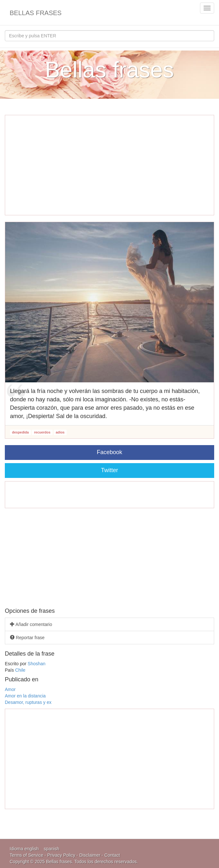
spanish (52, 849)
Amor (10, 689)
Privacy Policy (61, 855)
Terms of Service (26, 855)
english (32, 849)
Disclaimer (90, 855)
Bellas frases (36, 13)
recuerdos (42, 432)
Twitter (109, 470)
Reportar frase (27, 638)
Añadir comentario (31, 624)
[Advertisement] (110, 165)
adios (60, 432)
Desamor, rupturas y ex (28, 702)
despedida (20, 432)
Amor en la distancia (25, 696)
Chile (20, 670)
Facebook (109, 452)
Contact (112, 855)
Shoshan (37, 664)
